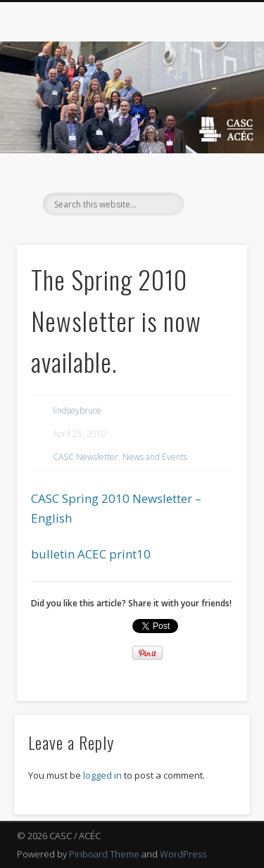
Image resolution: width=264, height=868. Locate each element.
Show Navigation (213, 126)
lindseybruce (77, 410)
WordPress (183, 854)
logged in (102, 775)
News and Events (155, 457)
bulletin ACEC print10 (91, 554)
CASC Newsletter (86, 457)
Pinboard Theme (104, 854)
